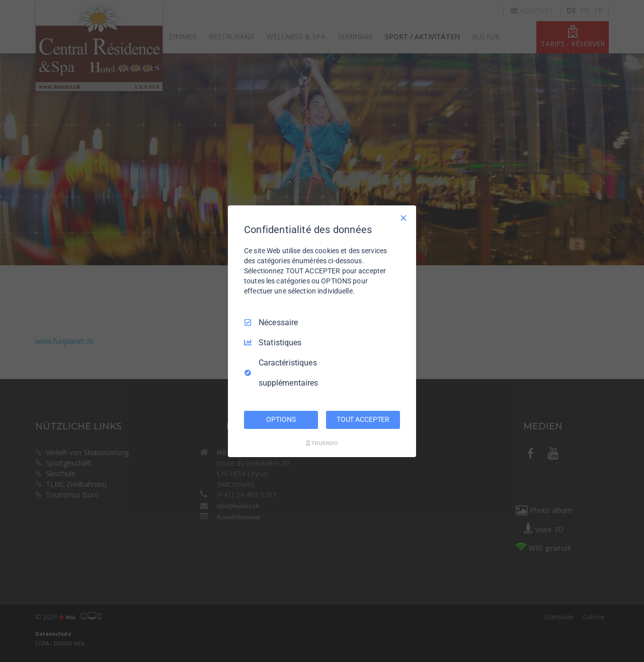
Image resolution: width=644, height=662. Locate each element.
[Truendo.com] (322, 443)
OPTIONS (281, 419)
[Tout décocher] (404, 217)
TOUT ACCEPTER (363, 419)
